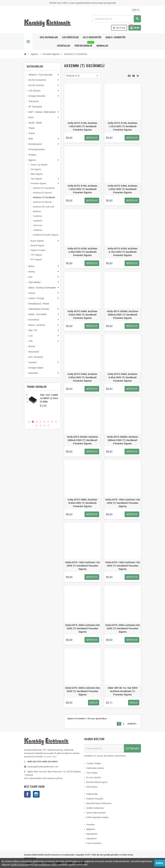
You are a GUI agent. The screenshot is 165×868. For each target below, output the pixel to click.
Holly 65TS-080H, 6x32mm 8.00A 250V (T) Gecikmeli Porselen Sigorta (82, 503)
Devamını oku (50, 757)
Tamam (132, 748)
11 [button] (44, 426)
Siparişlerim (92, 834)
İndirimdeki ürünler (95, 768)
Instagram (36, 794)
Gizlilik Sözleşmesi (95, 808)
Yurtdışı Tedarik (94, 763)
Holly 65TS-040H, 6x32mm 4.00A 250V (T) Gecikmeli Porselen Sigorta (82, 315)
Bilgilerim (91, 829)
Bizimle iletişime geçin (97, 782)
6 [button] (48, 422)
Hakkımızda (92, 794)
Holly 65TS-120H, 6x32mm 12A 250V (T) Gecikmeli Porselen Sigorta (83, 566)
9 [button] (37, 426)
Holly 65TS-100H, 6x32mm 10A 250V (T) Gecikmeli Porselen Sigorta (123, 503)
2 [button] (33, 422)
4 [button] (40, 422)
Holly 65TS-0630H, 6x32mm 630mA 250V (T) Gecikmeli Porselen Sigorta (82, 440)
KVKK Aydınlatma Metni (97, 817)
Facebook (27, 794)
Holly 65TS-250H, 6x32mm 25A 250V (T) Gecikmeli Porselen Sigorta (123, 628)
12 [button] (48, 426)
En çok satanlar (94, 777)
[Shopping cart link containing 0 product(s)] (135, 28)
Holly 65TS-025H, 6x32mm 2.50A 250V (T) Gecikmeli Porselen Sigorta (82, 252)
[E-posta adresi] (104, 748)
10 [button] (40, 426)
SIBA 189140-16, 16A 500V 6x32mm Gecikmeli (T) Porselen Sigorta (123, 691)
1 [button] (29, 422)
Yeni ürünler (92, 773)
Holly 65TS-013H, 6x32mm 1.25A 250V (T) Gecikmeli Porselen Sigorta (122, 126)
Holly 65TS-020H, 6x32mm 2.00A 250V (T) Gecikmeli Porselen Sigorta (122, 189)
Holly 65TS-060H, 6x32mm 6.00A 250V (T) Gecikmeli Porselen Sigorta (122, 377)
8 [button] (56, 422)
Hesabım (91, 825)
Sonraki (133, 724)
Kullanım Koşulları (95, 799)
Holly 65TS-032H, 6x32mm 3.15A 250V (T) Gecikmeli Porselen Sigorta (122, 252)
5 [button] (44, 422)
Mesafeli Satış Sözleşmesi (99, 803)
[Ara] (117, 19)
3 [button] (37, 422)
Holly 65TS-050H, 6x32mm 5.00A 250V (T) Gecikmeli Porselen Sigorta (82, 377)
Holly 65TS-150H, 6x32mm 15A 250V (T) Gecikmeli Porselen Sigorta (123, 566)
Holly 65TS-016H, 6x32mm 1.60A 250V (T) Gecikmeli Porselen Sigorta (82, 189)
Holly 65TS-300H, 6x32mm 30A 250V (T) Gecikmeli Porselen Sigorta (83, 691)
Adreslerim (91, 839)
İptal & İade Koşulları (96, 813)
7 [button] (52, 422)
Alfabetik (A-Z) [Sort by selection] (73, 76)
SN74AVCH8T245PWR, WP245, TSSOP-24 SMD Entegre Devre (52, 398)
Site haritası (92, 787)
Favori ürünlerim (94, 843)
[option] (42, 405)
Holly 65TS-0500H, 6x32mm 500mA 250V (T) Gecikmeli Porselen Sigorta (123, 315)
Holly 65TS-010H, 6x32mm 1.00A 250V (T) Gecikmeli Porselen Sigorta (82, 126)
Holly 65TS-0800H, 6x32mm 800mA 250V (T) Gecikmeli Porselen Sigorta (123, 440)
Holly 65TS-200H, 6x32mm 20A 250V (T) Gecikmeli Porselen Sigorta (83, 628)
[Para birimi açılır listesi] (136, 10)
